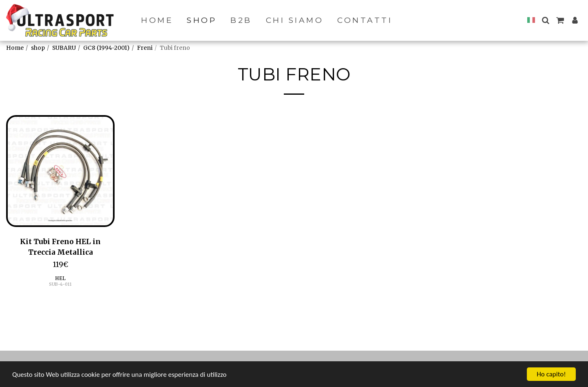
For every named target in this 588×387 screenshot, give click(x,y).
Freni (145, 48)
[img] (60, 171)
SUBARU (64, 48)
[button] (545, 20)
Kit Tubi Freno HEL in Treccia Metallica (60, 247)
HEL (60, 278)
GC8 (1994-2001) (106, 48)
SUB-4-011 (60, 284)
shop (38, 48)
